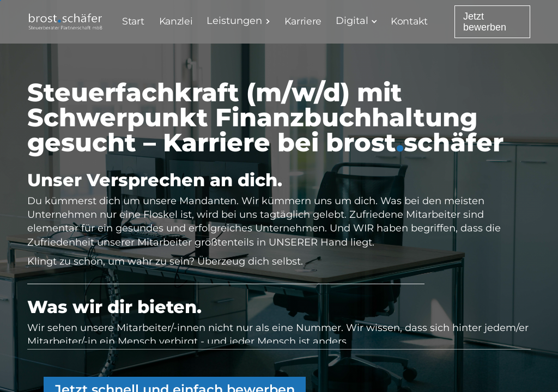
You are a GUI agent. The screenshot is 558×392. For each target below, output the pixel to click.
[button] (241, 21)
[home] (66, 22)
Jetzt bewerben (485, 22)
